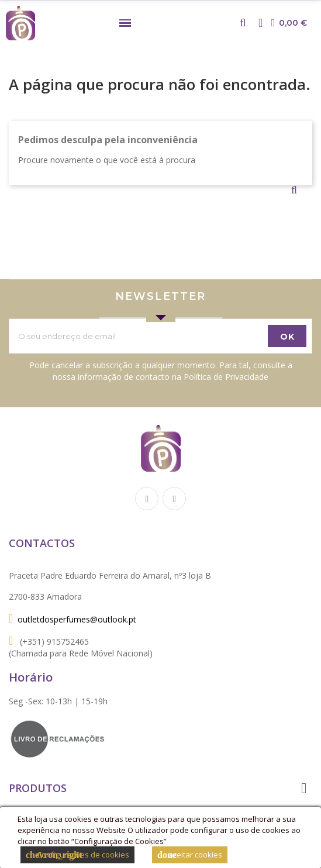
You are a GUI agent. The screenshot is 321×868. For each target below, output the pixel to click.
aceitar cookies (190, 855)
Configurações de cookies (77, 855)
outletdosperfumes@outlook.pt (77, 619)
